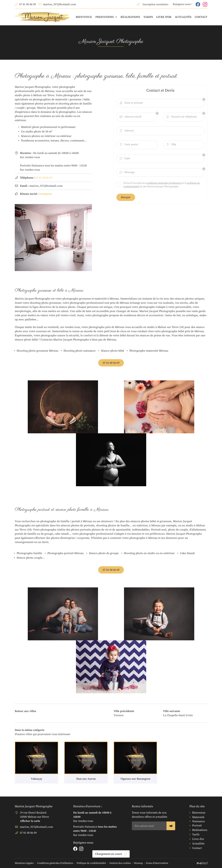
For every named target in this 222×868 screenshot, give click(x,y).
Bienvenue (84, 17)
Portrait (197, 825)
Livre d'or (164, 17)
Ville (171, 145)
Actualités (183, 17)
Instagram (46, 194)
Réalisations (130, 17)
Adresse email (130, 117)
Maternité (198, 817)
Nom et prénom (131, 103)
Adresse (127, 131)
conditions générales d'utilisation (164, 183)
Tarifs (148, 17)
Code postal (129, 145)
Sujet (125, 159)
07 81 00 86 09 (44, 178)
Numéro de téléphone (181, 117)
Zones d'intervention (157, 863)
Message (127, 172)
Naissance (198, 821)
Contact (201, 17)
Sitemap (138, 863)
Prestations (104, 17)
